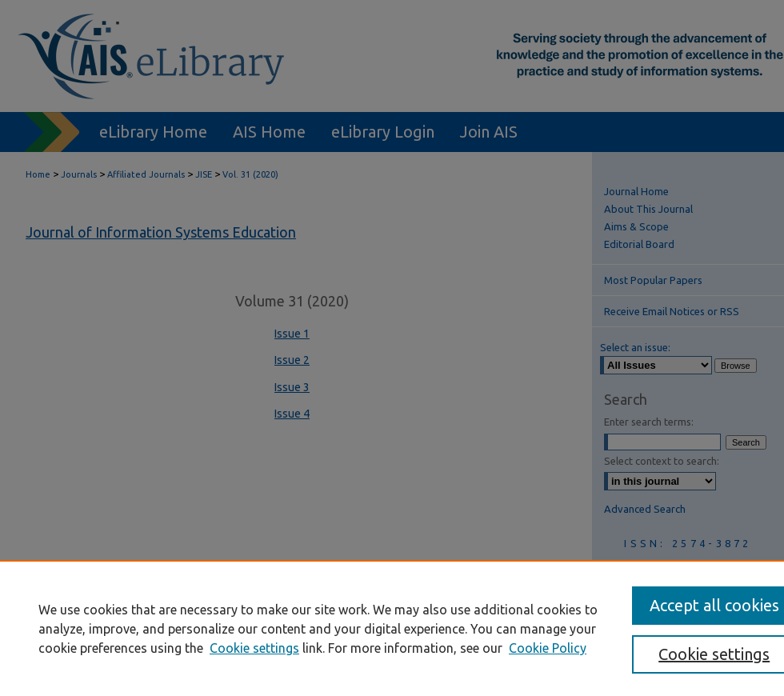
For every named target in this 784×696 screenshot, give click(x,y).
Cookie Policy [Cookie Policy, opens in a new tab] (548, 648)
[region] (392, 628)
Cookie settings (254, 648)
